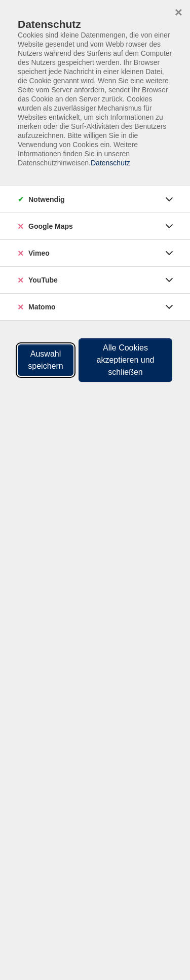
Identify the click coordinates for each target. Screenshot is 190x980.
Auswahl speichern (45, 360)
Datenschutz (110, 163)
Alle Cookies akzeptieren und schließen (126, 360)
